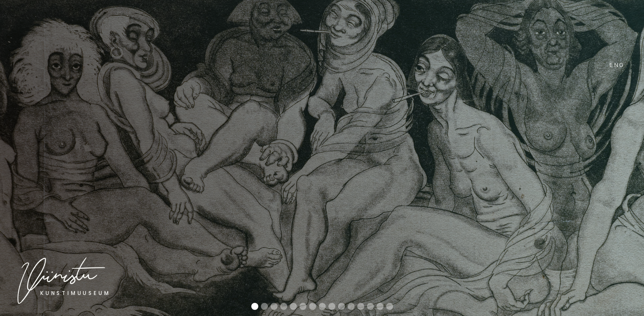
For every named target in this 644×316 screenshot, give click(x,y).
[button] (607, 166)
